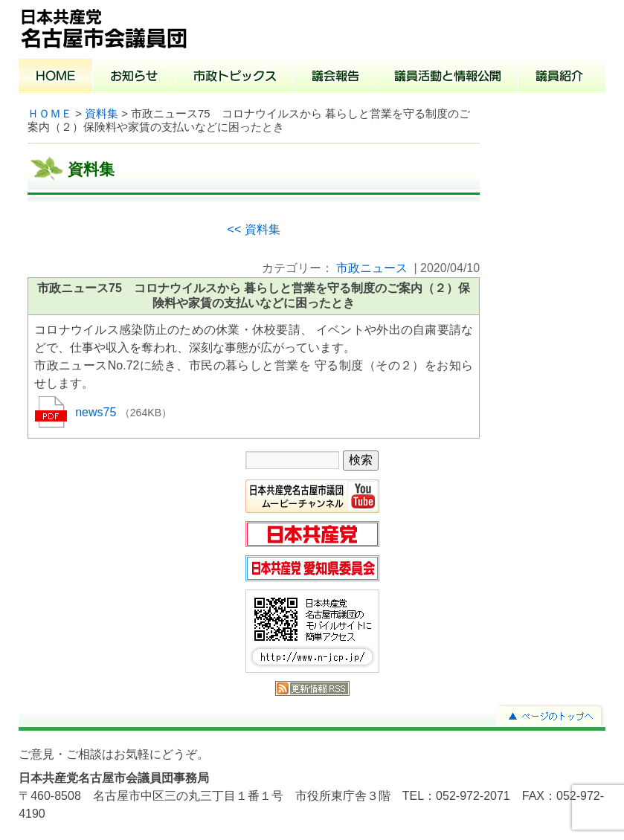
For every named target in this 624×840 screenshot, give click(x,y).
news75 (97, 412)
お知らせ (134, 77)
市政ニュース (372, 268)
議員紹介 (559, 77)
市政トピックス (235, 77)
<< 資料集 (254, 229)
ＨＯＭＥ (50, 114)
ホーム (56, 77)
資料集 (102, 114)
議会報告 (335, 77)
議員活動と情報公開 (447, 77)
